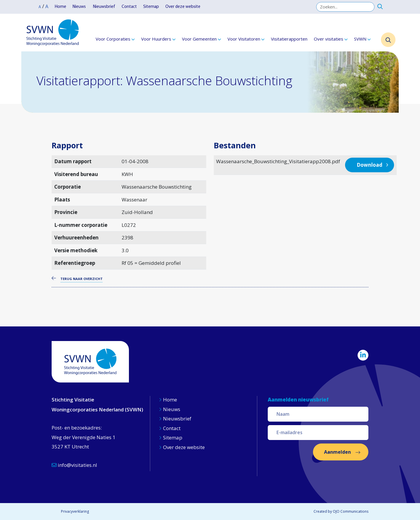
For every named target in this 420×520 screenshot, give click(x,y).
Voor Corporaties (113, 39)
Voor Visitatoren (244, 39)
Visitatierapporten (289, 39)
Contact (129, 7)
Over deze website (183, 7)
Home (61, 7)
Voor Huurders (156, 39)
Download (370, 165)
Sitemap (151, 7)
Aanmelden (337, 452)
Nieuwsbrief (104, 7)
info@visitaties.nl (74, 465)
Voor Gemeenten (199, 39)
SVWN (360, 39)
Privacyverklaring (75, 511)
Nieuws (80, 7)
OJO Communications (351, 511)
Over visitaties (329, 39)
